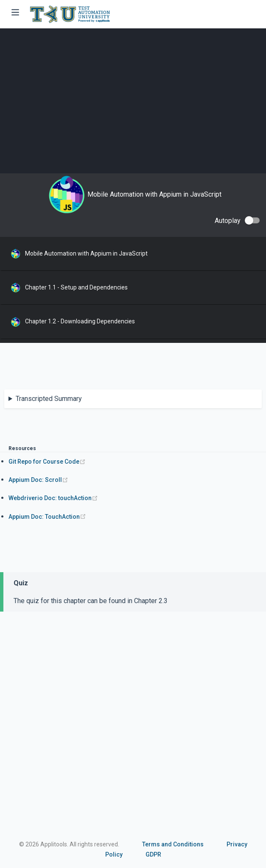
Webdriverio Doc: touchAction (53, 498)
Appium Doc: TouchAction (47, 517)
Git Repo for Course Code (47, 462)
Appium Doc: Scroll (38, 480)
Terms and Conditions (173, 844)
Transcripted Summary (49, 399)
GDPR (153, 854)
